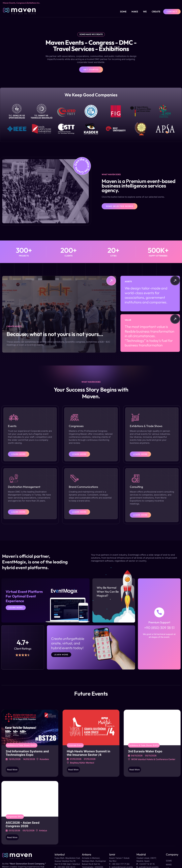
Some (123, 12)
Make (135, 12)
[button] (91, 100)
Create (156, 12)
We (145, 12)
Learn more (61, 655)
